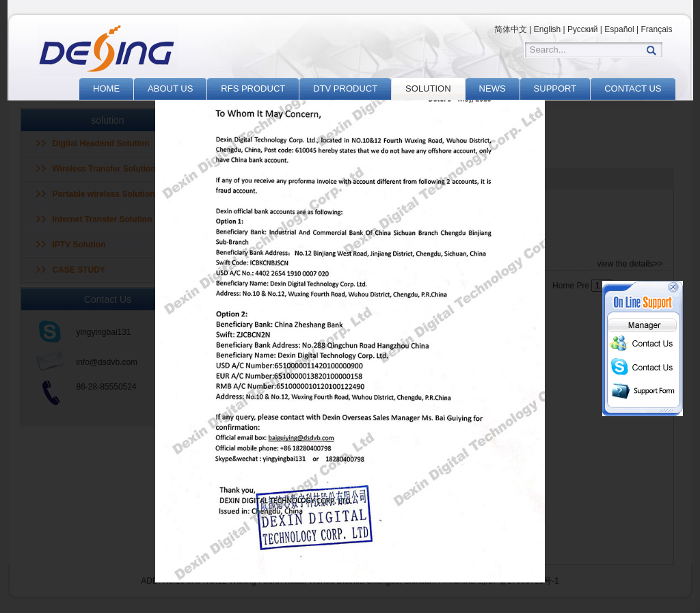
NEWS (493, 88)
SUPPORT (555, 88)
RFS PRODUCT (253, 88)
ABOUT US (170, 88)
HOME (106, 88)
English (547, 29)
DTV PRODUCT (345, 88)
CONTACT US (633, 88)
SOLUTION (428, 88)
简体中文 (511, 29)
